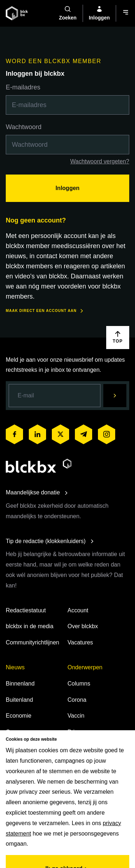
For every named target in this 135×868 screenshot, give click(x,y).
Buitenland (19, 700)
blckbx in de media (30, 626)
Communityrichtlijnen (33, 642)
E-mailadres (23, 87)
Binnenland (20, 684)
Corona (77, 700)
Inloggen (67, 188)
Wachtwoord (24, 127)
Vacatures (80, 642)
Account (78, 610)
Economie (19, 716)
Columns (79, 684)
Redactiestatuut (26, 610)
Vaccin (76, 716)
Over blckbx (83, 626)
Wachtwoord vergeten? (100, 161)
